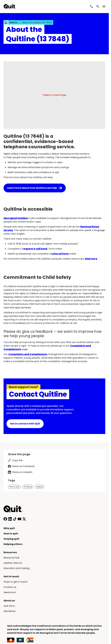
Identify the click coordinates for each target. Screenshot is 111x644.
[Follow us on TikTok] (15, 519)
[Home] (15, 509)
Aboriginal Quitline (16, 218)
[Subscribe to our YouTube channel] (19, 519)
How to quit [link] (15, 22)
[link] (6, 22)
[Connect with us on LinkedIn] (10, 519)
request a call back (35, 249)
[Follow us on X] (24, 519)
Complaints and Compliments (28, 354)
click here (91, 259)
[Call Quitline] (92, 6)
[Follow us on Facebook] (5, 519)
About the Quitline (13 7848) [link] (37, 22)
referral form (60, 254)
